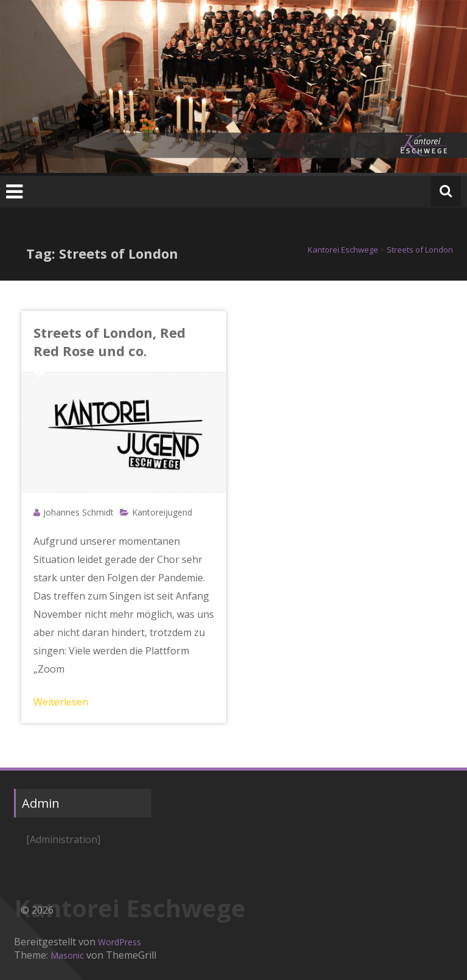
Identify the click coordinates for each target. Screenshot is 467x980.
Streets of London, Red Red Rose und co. (109, 341)
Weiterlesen (61, 702)
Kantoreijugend (162, 512)
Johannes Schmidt (78, 512)
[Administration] (63, 839)
